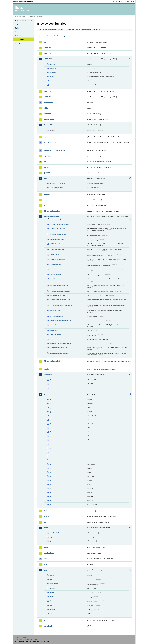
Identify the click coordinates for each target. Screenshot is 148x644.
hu (50, 448)
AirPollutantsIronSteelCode (58, 234)
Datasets (18, 24)
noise (46, 547)
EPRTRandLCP (50, 143)
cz (50, 416)
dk (50, 424)
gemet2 (47, 173)
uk (50, 504)
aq (45, 42)
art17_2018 (48, 97)
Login (116, 1)
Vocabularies (20, 39)
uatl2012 (52, 388)
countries (53, 73)
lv (50, 468)
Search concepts (61, 36)
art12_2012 (48, 48)
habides (47, 194)
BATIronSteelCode (56, 265)
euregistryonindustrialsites (55, 150)
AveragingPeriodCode (57, 240)
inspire (47, 369)
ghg (45, 178)
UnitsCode (53, 339)
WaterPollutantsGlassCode (58, 348)
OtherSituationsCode (56, 311)
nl (50, 476)
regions (52, 537)
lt (50, 460)
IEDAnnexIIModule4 (52, 361)
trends (52, 85)
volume (52, 614)
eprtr (46, 137)
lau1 (45, 394)
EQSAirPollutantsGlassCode (59, 286)
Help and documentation (23, 21)
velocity (52, 610)
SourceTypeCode (55, 335)
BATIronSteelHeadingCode (58, 269)
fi (50, 440)
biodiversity (49, 103)
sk (50, 500)
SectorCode (53, 330)
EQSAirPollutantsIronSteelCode (60, 291)
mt (50, 472)
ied (45, 205)
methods (52, 77)
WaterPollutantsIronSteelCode (59, 353)
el (50, 432)
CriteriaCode (54, 279)
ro (50, 488)
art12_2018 (48, 53)
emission (53, 588)
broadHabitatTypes (56, 533)
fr (50, 444)
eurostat (47, 156)
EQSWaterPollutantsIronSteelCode (61, 305)
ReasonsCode (54, 325)
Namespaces (20, 47)
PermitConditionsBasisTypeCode (60, 321)
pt (50, 484)
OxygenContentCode (56, 316)
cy (50, 412)
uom (46, 570)
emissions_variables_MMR (58, 184)
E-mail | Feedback (21, 638)
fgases (46, 167)
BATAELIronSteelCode (57, 249)
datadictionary (50, 119)
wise (46, 620)
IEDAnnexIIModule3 (52, 217)
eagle (51, 384)
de (50, 420)
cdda (46, 108)
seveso (47, 559)
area (51, 580)
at (50, 400)
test (45, 564)
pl (50, 480)
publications (49, 553)
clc (51, 380)
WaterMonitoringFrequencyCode (60, 343)
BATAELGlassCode (56, 244)
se (50, 492)
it (50, 456)
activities (53, 64)
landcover (48, 375)
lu (50, 464)
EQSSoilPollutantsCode (57, 295)
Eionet (23, 17)
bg (50, 408)
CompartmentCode (56, 275)
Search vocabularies (46, 36)
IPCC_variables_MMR (57, 188)
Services (18, 43)
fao (45, 162)
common (47, 114)
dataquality (48, 125)
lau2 (45, 511)
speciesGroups (55, 541)
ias (45, 200)
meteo (52, 597)
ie (50, 452)
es (50, 436)
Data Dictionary (31, 17)
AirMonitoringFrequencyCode (59, 224)
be (50, 404)
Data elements (20, 32)
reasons (52, 81)
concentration (54, 584)
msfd (46, 528)
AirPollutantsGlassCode (57, 229)
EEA (24, 1)
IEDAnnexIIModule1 (52, 211)
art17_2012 (48, 91)
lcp (45, 522)
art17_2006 (48, 59)
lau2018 (47, 516)
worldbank (48, 626)
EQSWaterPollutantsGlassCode (60, 300)
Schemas (18, 36)
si (50, 496)
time (51, 605)
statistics (53, 601)
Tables (17, 28)
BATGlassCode (55, 255)
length (52, 592)
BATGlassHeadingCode (57, 259)
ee (50, 428)
